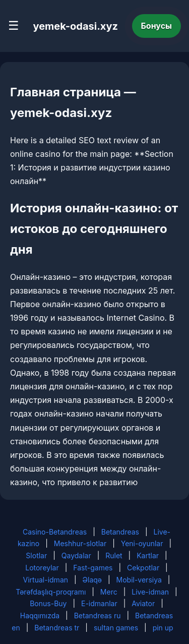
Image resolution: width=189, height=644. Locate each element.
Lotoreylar (42, 568)
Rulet (114, 555)
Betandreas (120, 532)
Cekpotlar (143, 568)
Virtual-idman (46, 580)
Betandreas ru (98, 616)
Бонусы (157, 26)
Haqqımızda (40, 616)
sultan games (116, 628)
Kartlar (148, 555)
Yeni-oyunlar (142, 543)
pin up (163, 628)
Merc (109, 592)
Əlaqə (92, 580)
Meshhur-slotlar (80, 543)
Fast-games (93, 568)
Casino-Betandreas (55, 532)
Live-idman (150, 592)
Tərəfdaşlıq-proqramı (51, 592)
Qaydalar (76, 555)
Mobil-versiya (139, 580)
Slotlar (36, 555)
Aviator (143, 603)
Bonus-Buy (48, 603)
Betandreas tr (57, 628)
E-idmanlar (99, 603)
